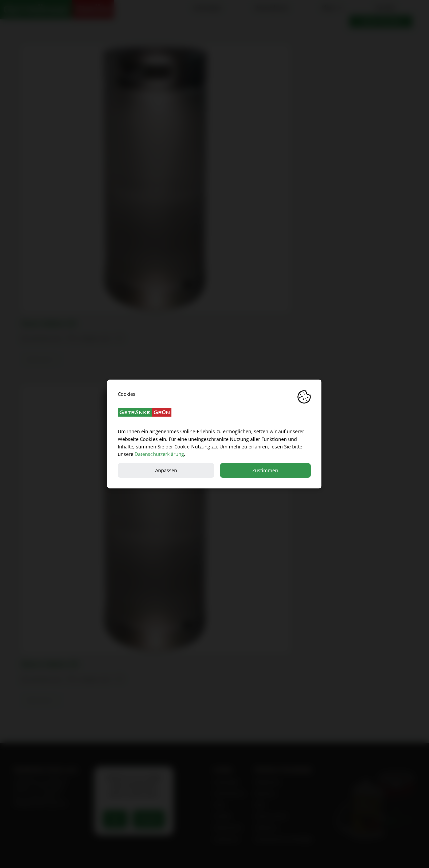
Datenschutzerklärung (159, 454)
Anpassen (166, 470)
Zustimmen (266, 470)
